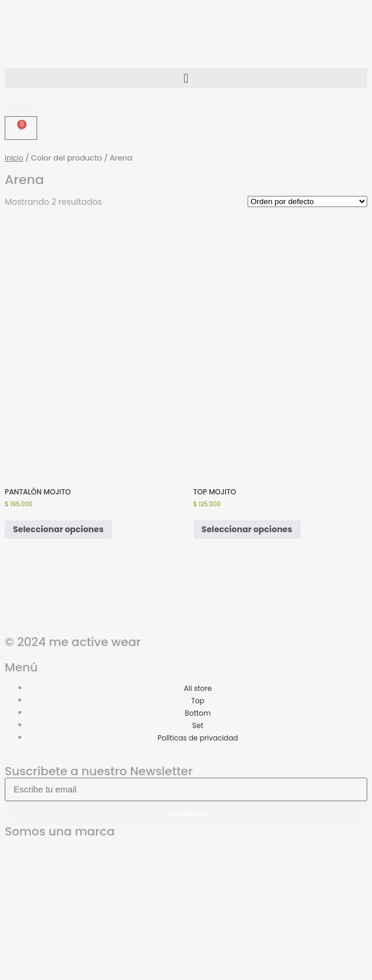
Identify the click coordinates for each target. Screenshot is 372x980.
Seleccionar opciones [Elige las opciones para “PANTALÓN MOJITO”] (58, 529)
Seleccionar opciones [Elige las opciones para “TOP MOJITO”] (247, 529)
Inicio (14, 158)
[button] (186, 78)
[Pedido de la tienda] (307, 201)
